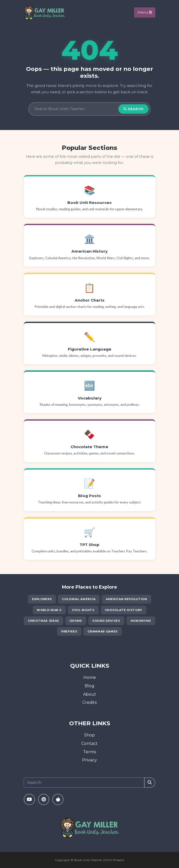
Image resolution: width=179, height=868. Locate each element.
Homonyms (141, 621)
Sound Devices (106, 621)
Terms (89, 752)
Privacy (89, 760)
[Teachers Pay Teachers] (58, 799)
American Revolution (126, 599)
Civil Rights (83, 610)
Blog (89, 686)
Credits (89, 702)
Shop (89, 735)
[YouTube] (29, 799)
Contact (89, 743)
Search (133, 109)
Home (90, 677)
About (90, 694)
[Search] (76, 109)
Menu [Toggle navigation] (145, 12)
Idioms (76, 621)
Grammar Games (103, 631)
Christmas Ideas (43, 621)
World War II (49, 610)
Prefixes (69, 631)
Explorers (42, 599)
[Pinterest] (44, 799)
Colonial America (79, 599)
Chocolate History (124, 610)
